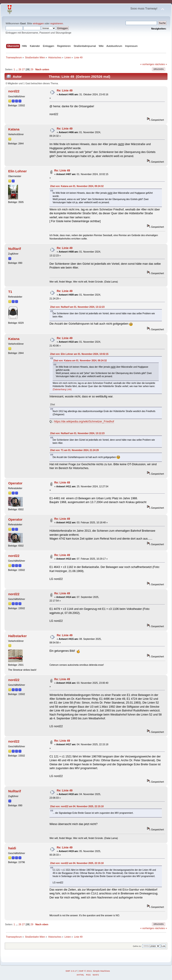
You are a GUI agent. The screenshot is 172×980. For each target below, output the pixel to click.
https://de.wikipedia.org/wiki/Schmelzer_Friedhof (84, 422)
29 (32, 69)
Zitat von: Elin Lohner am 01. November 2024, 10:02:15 (79, 354)
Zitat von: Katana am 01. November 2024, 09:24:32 (77, 186)
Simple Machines (101, 971)
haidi (12, 848)
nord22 (14, 91)
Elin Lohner (17, 171)
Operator (15, 483)
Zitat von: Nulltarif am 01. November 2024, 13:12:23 (77, 307)
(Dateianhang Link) (62, 389)
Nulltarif (15, 249)
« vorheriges (147, 64)
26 (20, 69)
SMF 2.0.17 (71, 971)
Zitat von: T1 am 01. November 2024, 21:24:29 (75, 450)
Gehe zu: (137, 946)
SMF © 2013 (85, 971)
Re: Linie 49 (65, 91)
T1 (10, 292)
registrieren (57, 23)
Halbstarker (17, 636)
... (17, 69)
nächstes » (161, 64)
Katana (14, 129)
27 (23, 69)
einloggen (38, 23)
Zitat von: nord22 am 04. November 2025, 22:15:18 (77, 806)
